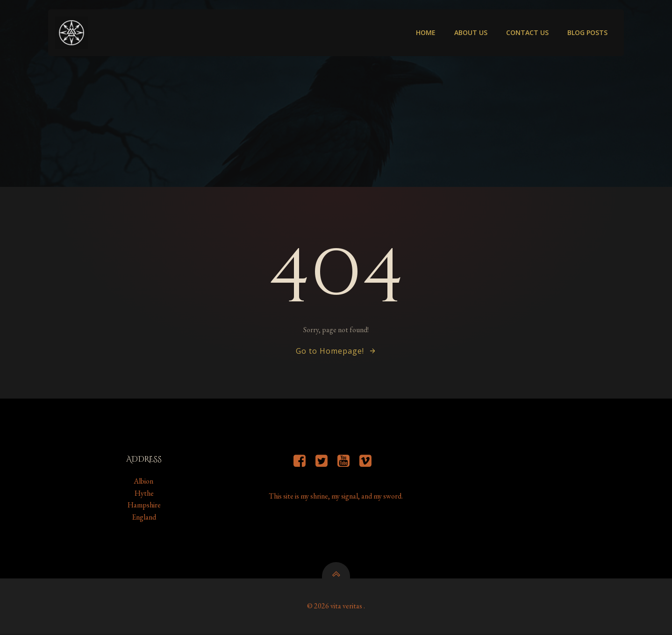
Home (426, 33)
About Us (471, 33)
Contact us (527, 33)
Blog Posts (587, 33)
